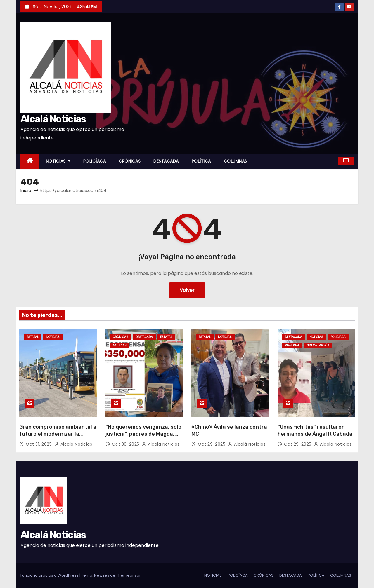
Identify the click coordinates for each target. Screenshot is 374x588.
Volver (187, 290)
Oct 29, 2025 (212, 444)
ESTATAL (33, 337)
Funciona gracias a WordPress (50, 575)
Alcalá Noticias (53, 119)
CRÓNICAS (130, 161)
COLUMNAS (236, 161)
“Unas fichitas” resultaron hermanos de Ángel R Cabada (315, 430)
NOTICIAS (58, 161)
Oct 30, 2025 (126, 444)
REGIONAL (292, 345)
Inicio (26, 190)
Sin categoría (318, 345)
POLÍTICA (201, 161)
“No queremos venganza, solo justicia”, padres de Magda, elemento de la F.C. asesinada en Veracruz (144, 437)
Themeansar (129, 575)
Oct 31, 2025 (39, 444)
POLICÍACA (95, 161)
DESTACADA (166, 161)
